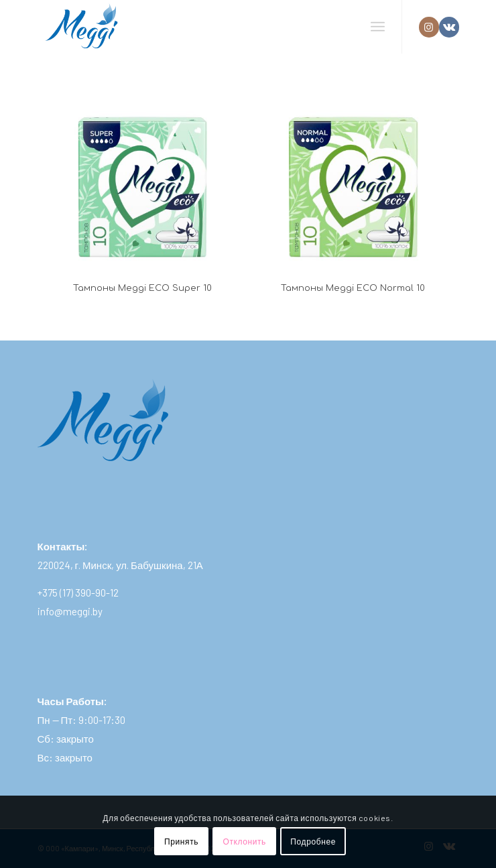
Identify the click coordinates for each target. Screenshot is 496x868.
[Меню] (378, 27)
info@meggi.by (70, 611)
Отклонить (244, 841)
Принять (181, 841)
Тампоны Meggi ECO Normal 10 (353, 288)
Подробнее (313, 841)
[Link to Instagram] (429, 27)
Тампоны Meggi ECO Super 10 (142, 288)
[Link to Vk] (449, 27)
